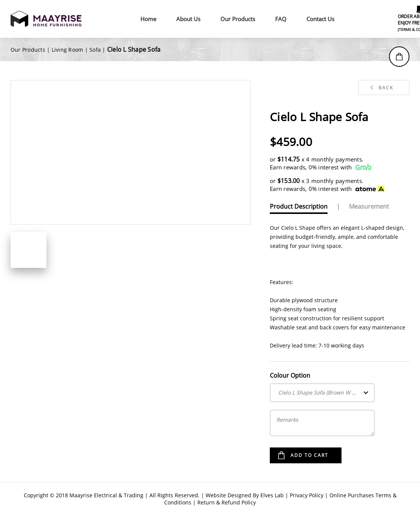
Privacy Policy (307, 495)
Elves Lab (272, 495)
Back (386, 88)
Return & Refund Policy (227, 502)
